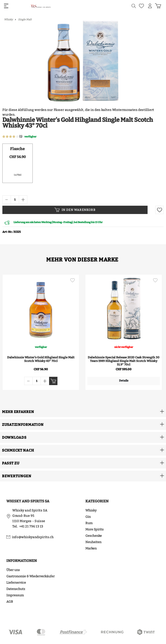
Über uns (13, 558)
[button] (83, 400)
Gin (88, 505)
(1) (21, 137)
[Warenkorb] (158, 6)
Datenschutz (16, 577)
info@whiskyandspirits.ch (33, 525)
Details (119, 381)
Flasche (17, 149)
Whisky (91, 499)
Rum (89, 511)
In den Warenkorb (75, 210)
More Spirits (94, 518)
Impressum (15, 583)
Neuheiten (93, 530)
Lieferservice (16, 571)
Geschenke (94, 524)
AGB (10, 590)
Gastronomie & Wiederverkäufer (31, 564)
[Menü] (6, 6)
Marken (91, 537)
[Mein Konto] (150, 6)
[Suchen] (134, 6)
